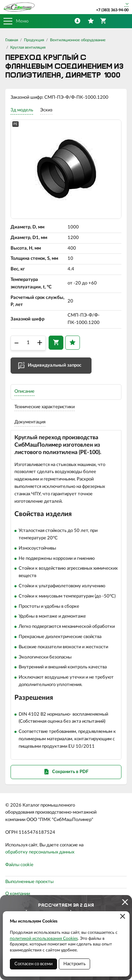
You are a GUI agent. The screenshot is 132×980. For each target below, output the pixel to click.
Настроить (74, 964)
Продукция (34, 40)
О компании (18, 894)
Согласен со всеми (33, 964)
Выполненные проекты (29, 882)
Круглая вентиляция (28, 47)
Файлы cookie (19, 865)
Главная (12, 40)
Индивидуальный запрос (55, 365)
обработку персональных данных (40, 852)
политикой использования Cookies (44, 938)
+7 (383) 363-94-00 (112, 10)
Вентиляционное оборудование (78, 40)
